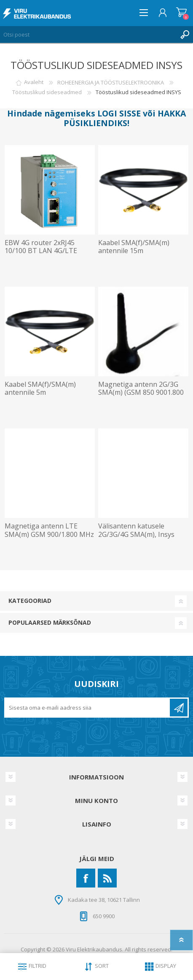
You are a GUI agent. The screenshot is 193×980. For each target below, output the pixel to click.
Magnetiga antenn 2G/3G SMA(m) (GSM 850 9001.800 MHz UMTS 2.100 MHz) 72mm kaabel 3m (141, 397)
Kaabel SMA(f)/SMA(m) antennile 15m (134, 247)
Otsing (185, 34)
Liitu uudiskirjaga (179, 708)
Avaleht (34, 82)
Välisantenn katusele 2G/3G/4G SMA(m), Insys (136, 530)
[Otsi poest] (88, 34)
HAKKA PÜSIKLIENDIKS (125, 118)
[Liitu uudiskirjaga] (88, 708)
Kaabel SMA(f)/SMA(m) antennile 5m (40, 388)
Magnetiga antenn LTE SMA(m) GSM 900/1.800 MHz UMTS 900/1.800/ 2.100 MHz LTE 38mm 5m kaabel (49, 538)
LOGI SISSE (119, 113)
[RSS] (107, 878)
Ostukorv (181, 13)
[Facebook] (86, 878)
